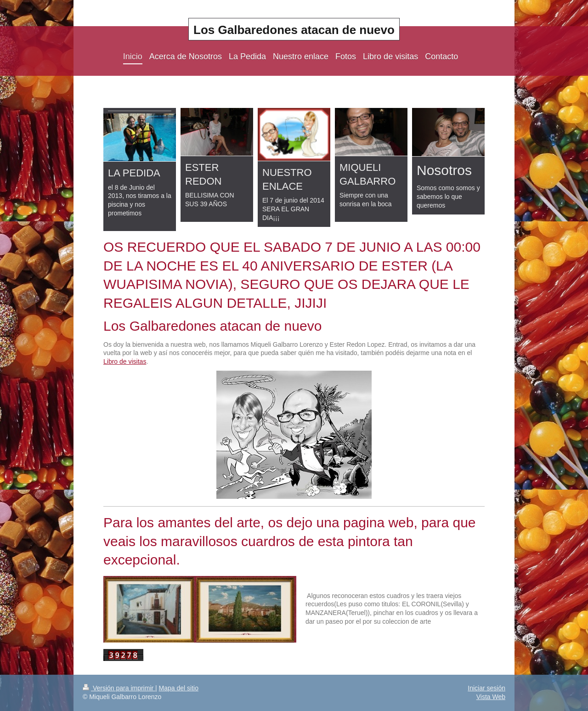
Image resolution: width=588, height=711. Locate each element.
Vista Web (491, 697)
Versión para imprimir (119, 688)
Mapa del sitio (179, 688)
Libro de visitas (125, 361)
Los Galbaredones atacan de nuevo (294, 30)
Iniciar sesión (486, 688)
